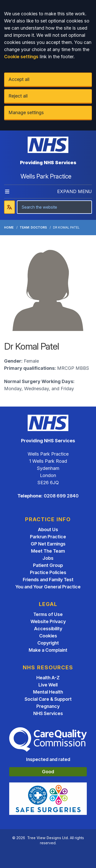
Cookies (48, 636)
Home (9, 227)
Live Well (48, 685)
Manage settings (26, 112)
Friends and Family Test (48, 580)
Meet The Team (48, 551)
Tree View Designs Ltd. (48, 838)
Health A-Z (48, 678)
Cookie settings (21, 57)
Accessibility (48, 629)
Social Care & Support (48, 699)
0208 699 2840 (61, 496)
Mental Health (48, 692)
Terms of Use (48, 614)
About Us (48, 530)
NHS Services (48, 713)
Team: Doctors (33, 227)
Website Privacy (48, 621)
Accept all (19, 79)
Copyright (48, 643)
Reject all (18, 96)
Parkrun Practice (48, 537)
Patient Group (48, 565)
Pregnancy (48, 706)
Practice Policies (48, 572)
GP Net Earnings (48, 544)
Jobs (48, 558)
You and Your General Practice (48, 587)
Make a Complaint (48, 650)
